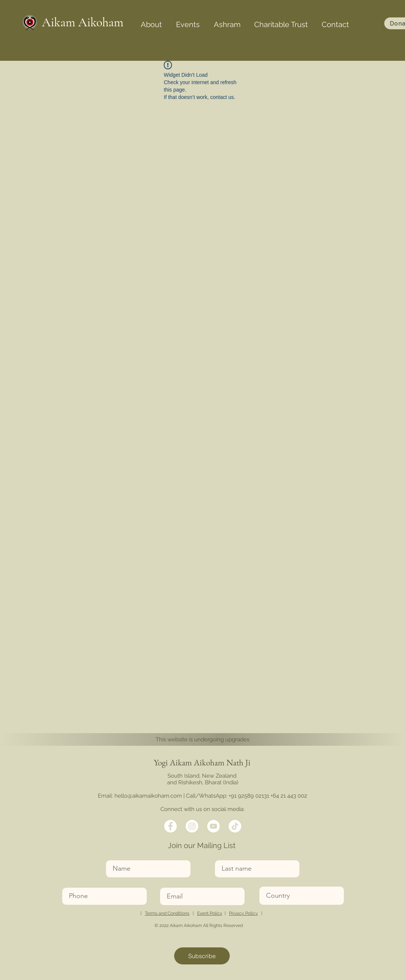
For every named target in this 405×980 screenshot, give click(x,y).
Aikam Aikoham (83, 22)
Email (167, 883)
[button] (151, 21)
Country (269, 882)
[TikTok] (235, 826)
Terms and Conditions (167, 913)
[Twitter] (192, 826)
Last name (228, 856)
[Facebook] (170, 826)
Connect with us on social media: (202, 809)
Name (114, 856)
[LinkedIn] (213, 826)
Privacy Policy (243, 913)
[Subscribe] (202, 956)
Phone (70, 883)
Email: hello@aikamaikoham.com (140, 796)
